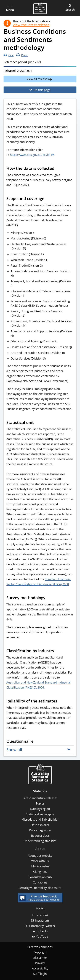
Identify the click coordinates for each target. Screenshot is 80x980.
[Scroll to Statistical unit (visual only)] (37, 423)
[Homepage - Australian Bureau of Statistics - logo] (40, 8)
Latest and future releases (40, 798)
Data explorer (40, 825)
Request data (40, 836)
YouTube (42, 937)
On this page (42, 90)
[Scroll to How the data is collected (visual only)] (58, 169)
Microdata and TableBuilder (40, 820)
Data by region (40, 809)
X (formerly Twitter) (42, 926)
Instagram (42, 920)
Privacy (40, 963)
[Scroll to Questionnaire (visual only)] (37, 742)
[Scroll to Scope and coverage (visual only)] (48, 199)
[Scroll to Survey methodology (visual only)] (49, 598)
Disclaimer (40, 958)
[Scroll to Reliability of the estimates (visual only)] (61, 701)
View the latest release (31, 25)
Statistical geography (40, 814)
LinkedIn (42, 931)
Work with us (40, 861)
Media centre (40, 866)
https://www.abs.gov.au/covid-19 (32, 155)
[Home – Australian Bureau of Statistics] (40, 774)
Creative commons (40, 947)
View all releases (38, 79)
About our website (40, 856)
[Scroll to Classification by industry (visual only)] (58, 651)
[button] (10, 8)
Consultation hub (40, 877)
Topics (40, 803)
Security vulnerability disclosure (40, 888)
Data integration (40, 830)
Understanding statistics (40, 841)
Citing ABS (40, 872)
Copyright (40, 952)
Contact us (40, 882)
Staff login (40, 974)
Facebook (42, 915)
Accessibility (40, 968)
